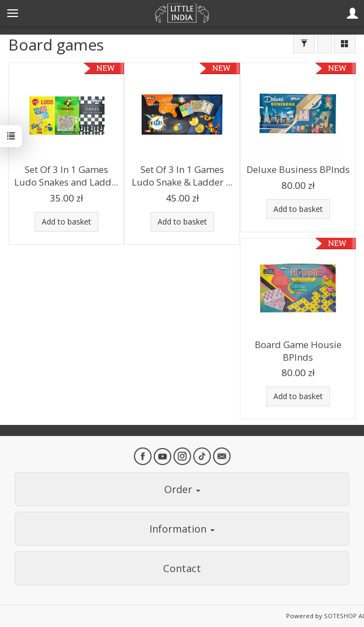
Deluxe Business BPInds (298, 169)
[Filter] (304, 44)
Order (182, 489)
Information (182, 529)
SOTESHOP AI (344, 616)
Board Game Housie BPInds (298, 351)
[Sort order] (324, 44)
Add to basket (66, 222)
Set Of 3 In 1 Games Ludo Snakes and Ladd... (66, 176)
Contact (182, 568)
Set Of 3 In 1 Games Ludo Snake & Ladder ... (182, 176)
